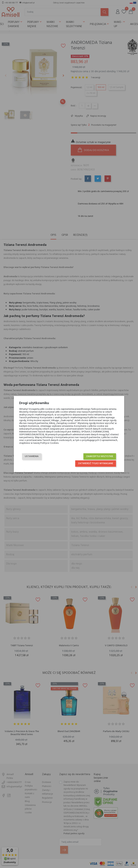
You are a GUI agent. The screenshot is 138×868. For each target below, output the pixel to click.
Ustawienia (32, 456)
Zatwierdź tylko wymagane (96, 463)
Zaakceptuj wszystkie (100, 456)
